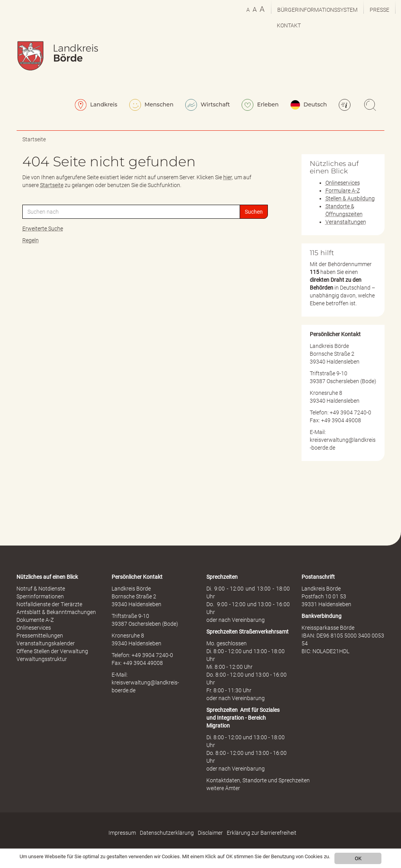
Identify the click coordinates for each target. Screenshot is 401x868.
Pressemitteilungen (40, 636)
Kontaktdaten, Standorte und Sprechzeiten (258, 780)
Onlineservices (343, 183)
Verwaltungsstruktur (42, 659)
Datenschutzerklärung (167, 833)
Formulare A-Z (343, 191)
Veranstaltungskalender (46, 643)
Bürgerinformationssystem (317, 10)
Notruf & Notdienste (41, 589)
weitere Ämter (223, 788)
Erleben (260, 105)
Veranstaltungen (346, 222)
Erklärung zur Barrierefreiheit (262, 833)
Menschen (151, 105)
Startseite (34, 139)
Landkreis (96, 105)
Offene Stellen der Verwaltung (52, 651)
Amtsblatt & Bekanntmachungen (56, 612)
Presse (379, 10)
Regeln (31, 240)
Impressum (122, 833)
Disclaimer (210, 833)
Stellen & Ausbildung (350, 198)
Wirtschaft (208, 105)
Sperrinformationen (40, 596)
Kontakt (289, 25)
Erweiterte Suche (43, 229)
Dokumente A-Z (35, 620)
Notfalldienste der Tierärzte (49, 604)
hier (228, 177)
